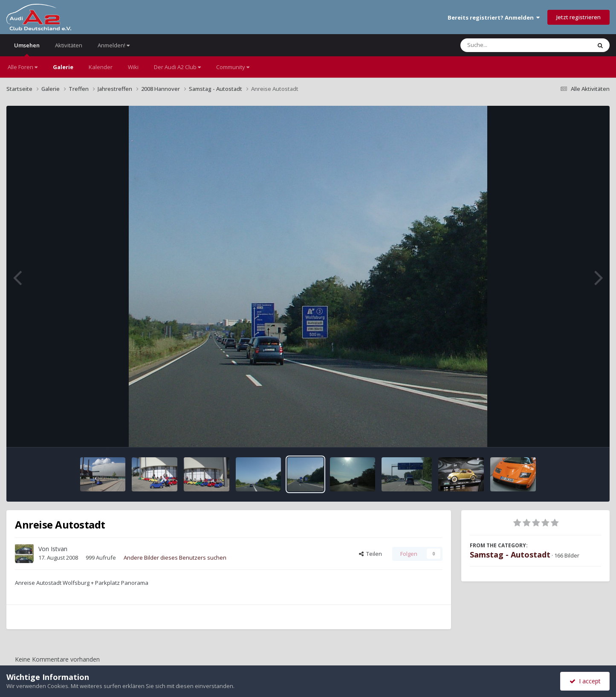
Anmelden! (114, 45)
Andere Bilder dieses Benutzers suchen (175, 558)
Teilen (370, 554)
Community (233, 67)
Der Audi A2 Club (177, 67)
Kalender (101, 67)
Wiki (133, 67)
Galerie (63, 67)
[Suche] (508, 45)
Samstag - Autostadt (510, 555)
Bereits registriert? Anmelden (494, 17)
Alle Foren (23, 67)
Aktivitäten (69, 45)
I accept (585, 681)
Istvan (59, 549)
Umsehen (27, 49)
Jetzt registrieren (578, 17)
